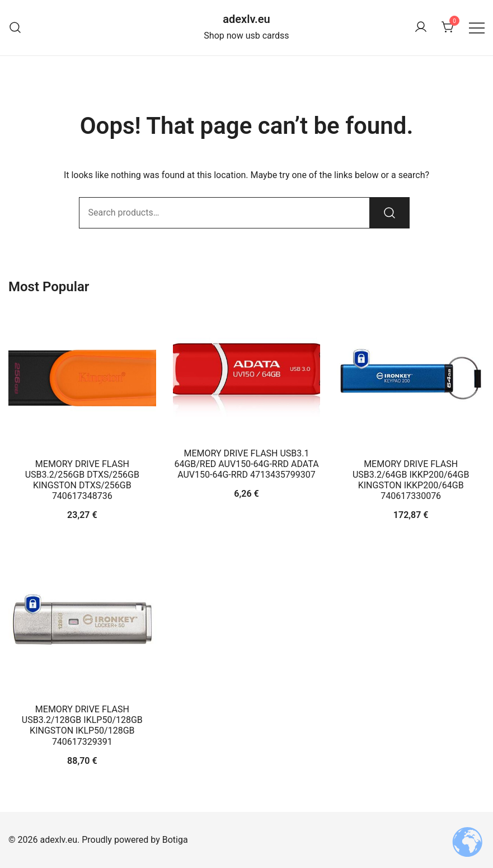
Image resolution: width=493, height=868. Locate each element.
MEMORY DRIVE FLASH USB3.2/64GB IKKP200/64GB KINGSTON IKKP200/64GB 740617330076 (411, 480)
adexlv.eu (246, 19)
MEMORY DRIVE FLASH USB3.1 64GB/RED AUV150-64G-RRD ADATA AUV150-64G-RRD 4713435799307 (246, 464)
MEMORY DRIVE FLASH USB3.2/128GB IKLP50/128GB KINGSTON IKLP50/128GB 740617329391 (82, 725)
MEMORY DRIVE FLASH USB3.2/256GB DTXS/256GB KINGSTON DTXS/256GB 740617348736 (82, 480)
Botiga (175, 840)
